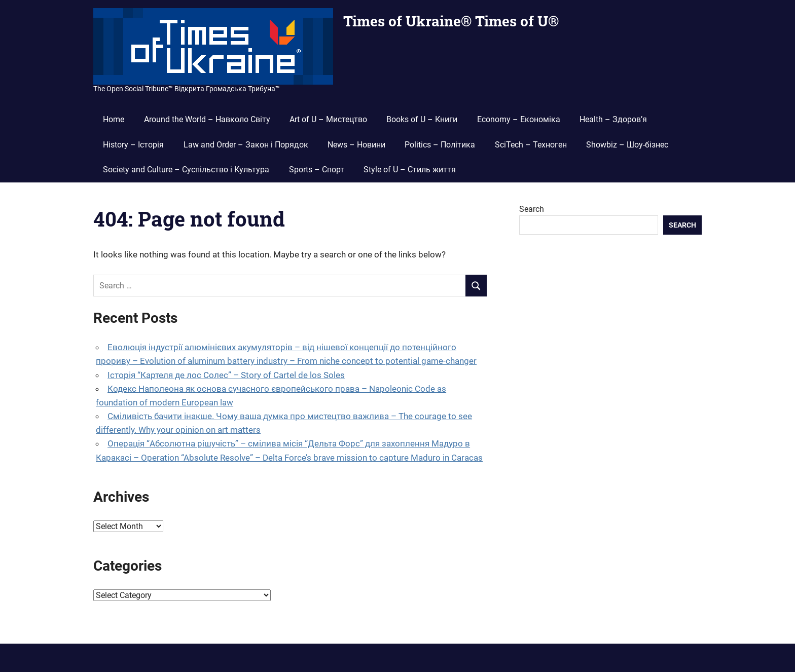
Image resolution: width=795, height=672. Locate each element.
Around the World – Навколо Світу (207, 119)
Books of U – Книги (422, 119)
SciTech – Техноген (531, 145)
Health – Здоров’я (613, 119)
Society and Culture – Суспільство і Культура (186, 170)
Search (532, 209)
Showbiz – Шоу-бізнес (627, 145)
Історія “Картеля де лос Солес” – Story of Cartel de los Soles (226, 375)
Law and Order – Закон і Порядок (246, 145)
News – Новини (356, 145)
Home (114, 119)
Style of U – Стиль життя (410, 170)
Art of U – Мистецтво (328, 119)
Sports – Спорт (317, 170)
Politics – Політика (440, 145)
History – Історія (133, 145)
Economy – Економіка (519, 119)
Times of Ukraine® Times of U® (451, 21)
